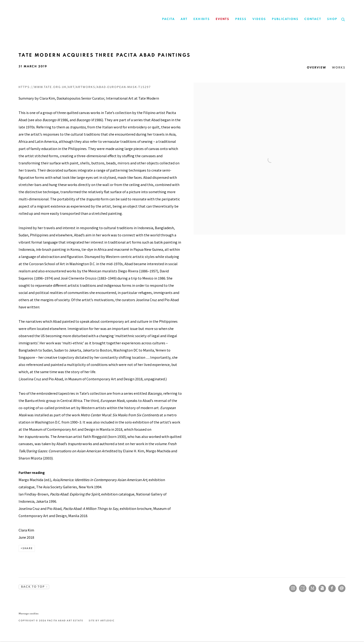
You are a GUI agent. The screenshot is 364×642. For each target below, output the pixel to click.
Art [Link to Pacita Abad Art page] (184, 19)
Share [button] (28, 548)
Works (339, 68)
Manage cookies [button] (29, 614)
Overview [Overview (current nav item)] (317, 68)
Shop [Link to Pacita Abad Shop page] (332, 19)
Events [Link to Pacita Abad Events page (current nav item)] (223, 19)
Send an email (342, 588)
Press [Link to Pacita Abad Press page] (241, 19)
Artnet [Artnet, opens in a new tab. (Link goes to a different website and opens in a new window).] (322, 588)
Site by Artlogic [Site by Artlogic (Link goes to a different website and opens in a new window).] (102, 621)
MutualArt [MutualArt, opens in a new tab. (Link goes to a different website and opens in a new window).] (312, 588)
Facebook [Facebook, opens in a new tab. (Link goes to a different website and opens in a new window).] (332, 588)
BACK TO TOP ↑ (34, 587)
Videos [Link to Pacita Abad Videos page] (259, 19)
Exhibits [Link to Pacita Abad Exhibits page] (202, 19)
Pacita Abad (67, 19)
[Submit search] (343, 19)
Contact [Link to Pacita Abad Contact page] (313, 19)
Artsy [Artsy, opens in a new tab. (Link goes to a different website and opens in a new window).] (303, 588)
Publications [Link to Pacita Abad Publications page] (285, 19)
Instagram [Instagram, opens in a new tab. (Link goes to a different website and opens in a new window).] (293, 588)
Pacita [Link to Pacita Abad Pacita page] (168, 19)
